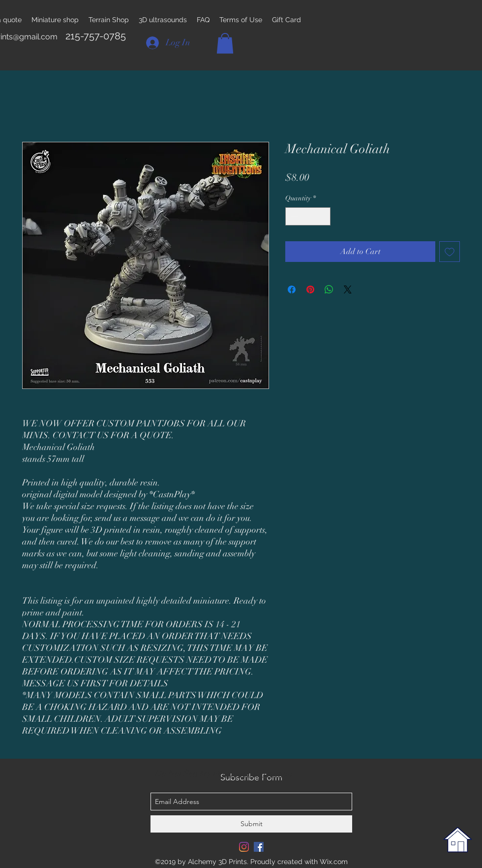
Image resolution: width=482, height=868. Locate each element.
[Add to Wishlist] (450, 252)
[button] (225, 43)
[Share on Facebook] (292, 289)
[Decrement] (293, 216)
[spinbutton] (308, 216)
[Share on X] (348, 289)
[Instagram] (244, 847)
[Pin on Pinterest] (310, 289)
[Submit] (251, 824)
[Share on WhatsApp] (329, 289)
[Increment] (323, 216)
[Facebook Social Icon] (259, 847)
